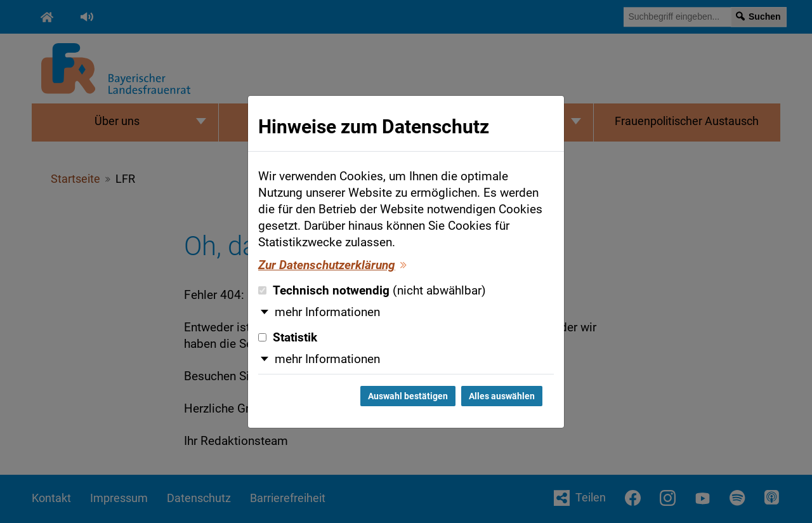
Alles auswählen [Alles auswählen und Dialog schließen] (502, 396)
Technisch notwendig (372, 291)
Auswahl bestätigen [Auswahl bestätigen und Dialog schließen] (408, 396)
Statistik (288, 338)
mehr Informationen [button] (327, 312)
